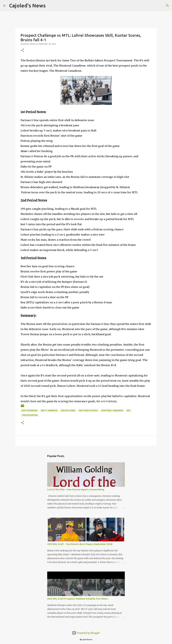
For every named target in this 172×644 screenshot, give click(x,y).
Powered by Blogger (86, 633)
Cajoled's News (27, 5)
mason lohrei (68, 411)
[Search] (50, 6)
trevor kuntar (30, 415)
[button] (22, 50)
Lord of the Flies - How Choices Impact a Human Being (76, 490)
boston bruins (30, 411)
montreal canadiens (112, 411)
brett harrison (49, 411)
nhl (129, 411)
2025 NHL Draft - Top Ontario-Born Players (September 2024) (80, 544)
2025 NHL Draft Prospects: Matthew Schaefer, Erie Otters (78, 599)
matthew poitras (88, 411)
